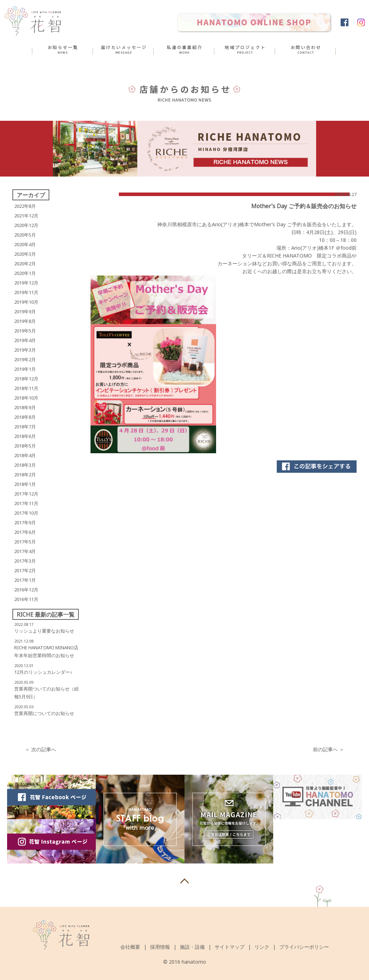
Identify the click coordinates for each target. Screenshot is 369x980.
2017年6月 (25, 532)
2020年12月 (26, 225)
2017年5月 (25, 542)
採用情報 (160, 947)
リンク (262, 947)
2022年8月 (25, 206)
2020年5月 (25, 235)
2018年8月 (25, 417)
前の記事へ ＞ (329, 749)
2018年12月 (26, 379)
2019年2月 (25, 359)
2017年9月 (25, 523)
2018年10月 (26, 398)
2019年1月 (25, 369)
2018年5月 (25, 446)
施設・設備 (192, 947)
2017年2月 (25, 570)
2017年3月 (25, 561)
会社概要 (130, 947)
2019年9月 (25, 312)
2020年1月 (25, 273)
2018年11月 (26, 388)
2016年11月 (26, 599)
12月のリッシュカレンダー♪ (43, 672)
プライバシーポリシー (304, 947)
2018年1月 (25, 484)
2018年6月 (25, 436)
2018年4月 (25, 455)
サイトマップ (230, 947)
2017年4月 (25, 551)
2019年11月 (26, 292)
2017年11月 (26, 503)
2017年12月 (26, 494)
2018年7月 (25, 427)
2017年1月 (25, 580)
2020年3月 (25, 254)
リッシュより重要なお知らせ (44, 631)
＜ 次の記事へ (40, 749)
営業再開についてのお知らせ (44, 713)
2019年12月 (26, 283)
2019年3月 (25, 350)
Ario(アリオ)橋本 (230, 224)
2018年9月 (25, 407)
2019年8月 (25, 321)
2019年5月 (25, 331)
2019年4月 (25, 340)
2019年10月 (26, 302)
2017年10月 (26, 513)
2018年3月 (25, 465)
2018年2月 (25, 475)
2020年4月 (25, 244)
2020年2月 (25, 264)
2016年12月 (26, 590)
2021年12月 (26, 216)
